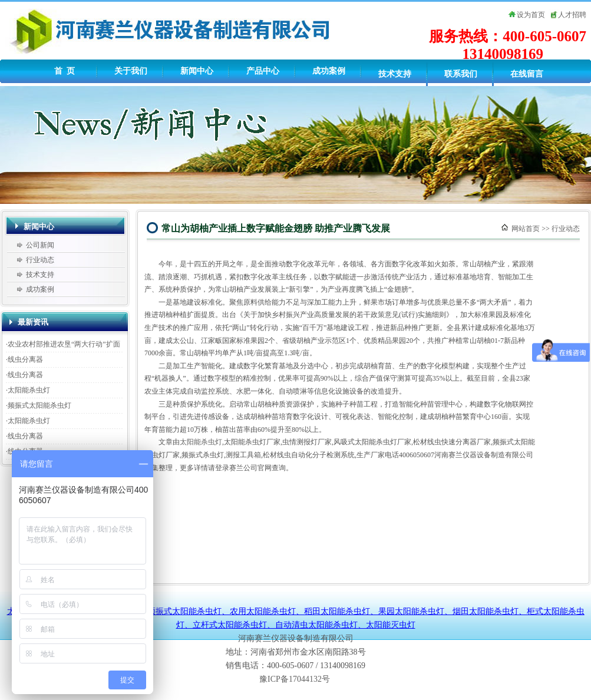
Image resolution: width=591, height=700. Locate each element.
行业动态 (40, 260)
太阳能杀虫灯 (29, 390)
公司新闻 (40, 245)
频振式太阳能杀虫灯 (39, 405)
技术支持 (395, 74)
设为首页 (531, 15)
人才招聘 (572, 15)
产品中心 (263, 71)
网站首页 (526, 229)
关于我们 (131, 71)
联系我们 (461, 74)
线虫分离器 (25, 359)
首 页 (65, 71)
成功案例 (329, 71)
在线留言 (527, 74)
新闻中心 (197, 71)
